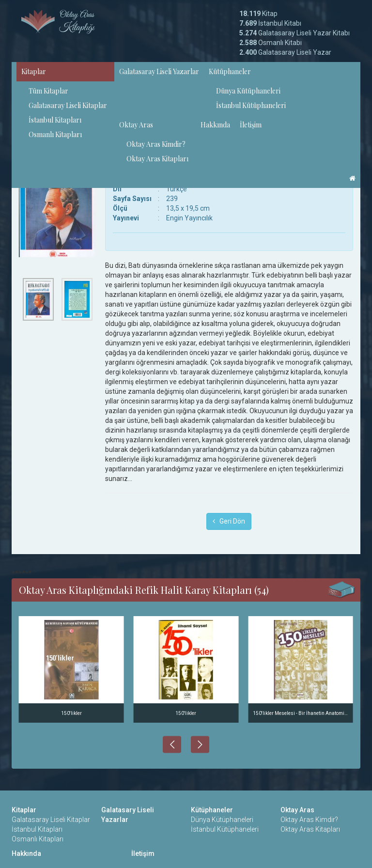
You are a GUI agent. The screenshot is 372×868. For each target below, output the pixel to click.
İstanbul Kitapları (55, 120)
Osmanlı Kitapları (55, 134)
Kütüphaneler (230, 71)
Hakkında (215, 125)
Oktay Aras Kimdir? (156, 144)
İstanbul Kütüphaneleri (251, 105)
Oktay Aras (136, 125)
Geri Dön (229, 521)
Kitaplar (34, 71)
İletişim (251, 125)
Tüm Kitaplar (48, 91)
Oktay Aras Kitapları (157, 159)
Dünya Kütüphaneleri (248, 91)
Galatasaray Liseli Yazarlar (159, 71)
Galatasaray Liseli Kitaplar (68, 105)
